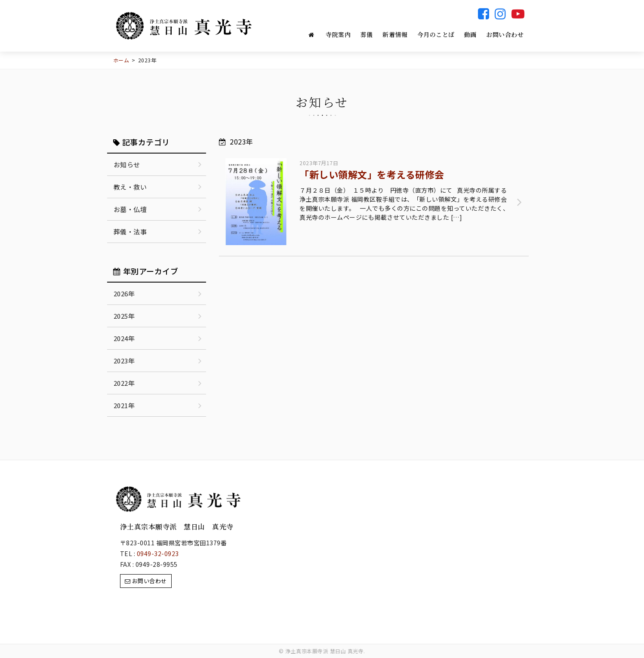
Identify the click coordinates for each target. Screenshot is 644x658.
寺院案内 (338, 34)
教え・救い (130, 187)
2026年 (124, 294)
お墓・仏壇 (130, 209)
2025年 (124, 316)
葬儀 (367, 34)
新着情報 (395, 34)
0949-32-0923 (158, 553)
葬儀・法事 (130, 232)
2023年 (124, 361)
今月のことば (436, 34)
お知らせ (127, 164)
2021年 (124, 405)
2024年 (124, 338)
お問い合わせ (505, 34)
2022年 (124, 383)
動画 (470, 34)
